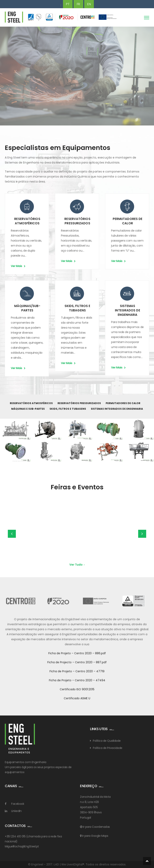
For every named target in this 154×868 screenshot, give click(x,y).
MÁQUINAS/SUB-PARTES (27, 308)
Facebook (18, 804)
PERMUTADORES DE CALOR (128, 221)
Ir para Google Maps (95, 836)
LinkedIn (16, 811)
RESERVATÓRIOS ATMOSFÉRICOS (27, 221)
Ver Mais (18, 266)
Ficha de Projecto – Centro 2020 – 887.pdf (77, 662)
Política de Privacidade (108, 748)
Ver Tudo (77, 565)
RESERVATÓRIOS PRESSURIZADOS (77, 221)
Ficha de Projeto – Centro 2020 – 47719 (77, 671)
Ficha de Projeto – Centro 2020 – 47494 (77, 680)
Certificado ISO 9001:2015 (77, 689)
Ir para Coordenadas (96, 827)
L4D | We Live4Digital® (69, 864)
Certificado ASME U (77, 698)
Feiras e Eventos (77, 487)
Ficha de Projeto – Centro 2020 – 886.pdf (77, 653)
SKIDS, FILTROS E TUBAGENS (78, 308)
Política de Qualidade (107, 741)
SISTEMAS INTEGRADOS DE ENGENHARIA (127, 310)
